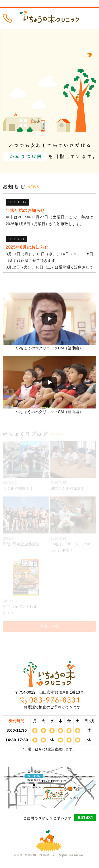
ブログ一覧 (49, 626)
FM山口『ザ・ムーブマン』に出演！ (73, 525)
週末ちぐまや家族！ (73, 466)
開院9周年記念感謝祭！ (26, 521)
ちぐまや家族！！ (26, 466)
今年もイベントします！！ (26, 587)
